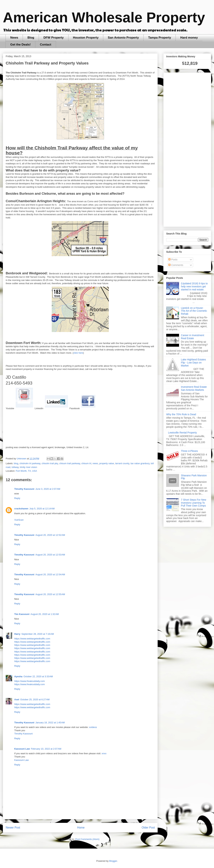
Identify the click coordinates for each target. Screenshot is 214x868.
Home (81, 828)
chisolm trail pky (50, 463)
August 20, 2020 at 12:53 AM (50, 555)
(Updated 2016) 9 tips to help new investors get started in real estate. (194, 286)
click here (78, 353)
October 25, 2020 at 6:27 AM (35, 699)
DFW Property (54, 38)
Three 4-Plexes (189, 451)
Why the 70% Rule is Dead (181, 414)
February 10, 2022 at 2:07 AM (46, 749)
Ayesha (18, 676)
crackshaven (21, 509)
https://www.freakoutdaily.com (30, 681)
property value (107, 463)
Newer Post (13, 828)
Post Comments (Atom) (87, 839)
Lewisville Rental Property (183, 433)
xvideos (93, 727)
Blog (31, 38)
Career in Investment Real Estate (193, 337)
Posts (173, 260)
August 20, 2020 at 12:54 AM (50, 574)
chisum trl (86, 463)
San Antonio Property (123, 38)
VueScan (19, 520)
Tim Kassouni (22, 614)
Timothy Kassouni (24, 535)
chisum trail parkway (70, 463)
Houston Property (86, 38)
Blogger (113, 861)
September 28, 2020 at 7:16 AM (38, 634)
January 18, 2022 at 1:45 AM (50, 723)
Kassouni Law (22, 749)
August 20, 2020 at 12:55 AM (50, 594)
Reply (17, 498)
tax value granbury (140, 463)
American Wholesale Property (104, 17)
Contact (46, 45)
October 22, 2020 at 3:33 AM (38, 676)
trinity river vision (28, 467)
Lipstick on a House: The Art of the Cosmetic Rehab (194, 311)
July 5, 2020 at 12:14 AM (42, 509)
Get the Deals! (21, 45)
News (14, 38)
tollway (15, 467)
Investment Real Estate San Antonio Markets (194, 388)
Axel (17, 699)
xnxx (104, 753)
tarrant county (122, 463)
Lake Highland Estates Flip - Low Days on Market (193, 363)
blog (16, 463)
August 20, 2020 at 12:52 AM (50, 535)
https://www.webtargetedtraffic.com (32, 639)
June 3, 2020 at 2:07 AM (48, 489)
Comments (176, 265)
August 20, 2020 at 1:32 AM (45, 614)
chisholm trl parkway (30, 463)
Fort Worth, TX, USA (26, 471)
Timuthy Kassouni (24, 489)
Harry (17, 634)
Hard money (189, 38)
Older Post (148, 828)
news (95, 463)
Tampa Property (160, 38)
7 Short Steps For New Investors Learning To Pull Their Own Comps (194, 503)
